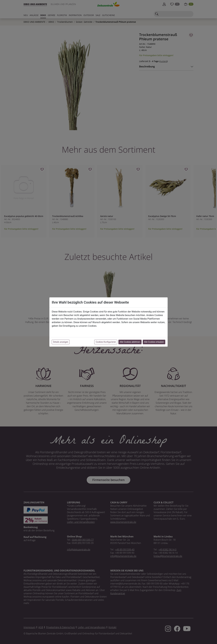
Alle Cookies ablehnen (130, 342)
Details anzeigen (61, 342)
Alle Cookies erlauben (154, 342)
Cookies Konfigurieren (106, 342)
